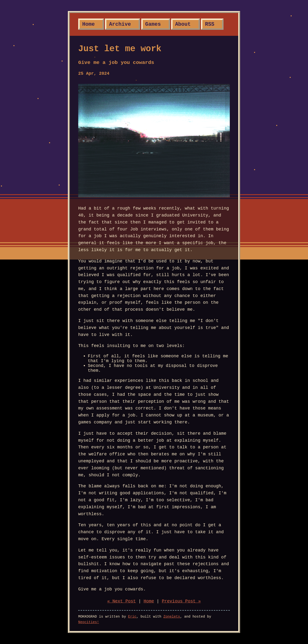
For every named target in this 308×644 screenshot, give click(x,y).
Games (153, 24)
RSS (210, 24)
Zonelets (172, 617)
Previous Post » (181, 601)
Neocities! (89, 622)
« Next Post (122, 601)
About (183, 24)
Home (89, 24)
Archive (120, 24)
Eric (132, 617)
